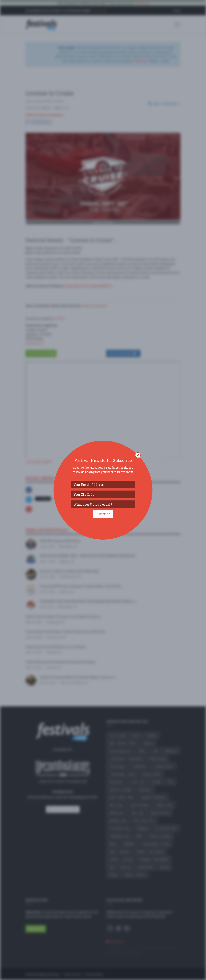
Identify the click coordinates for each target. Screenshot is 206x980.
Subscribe (103, 514)
